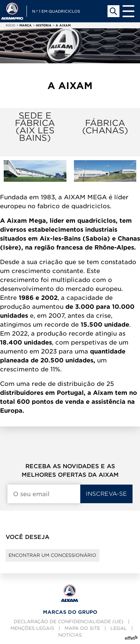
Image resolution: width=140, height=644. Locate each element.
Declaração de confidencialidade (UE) (69, 621)
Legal (119, 628)
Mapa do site (82, 628)
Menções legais (32, 628)
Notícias (70, 635)
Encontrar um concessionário (52, 555)
